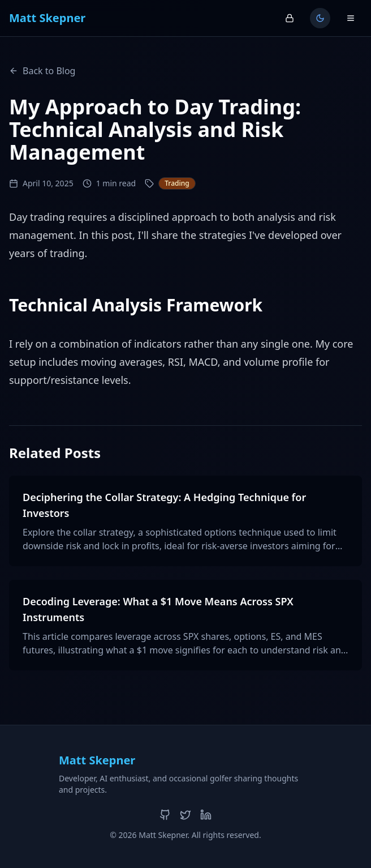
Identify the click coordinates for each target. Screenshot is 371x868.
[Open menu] (351, 18)
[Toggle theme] (320, 18)
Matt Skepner (47, 18)
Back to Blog (42, 71)
